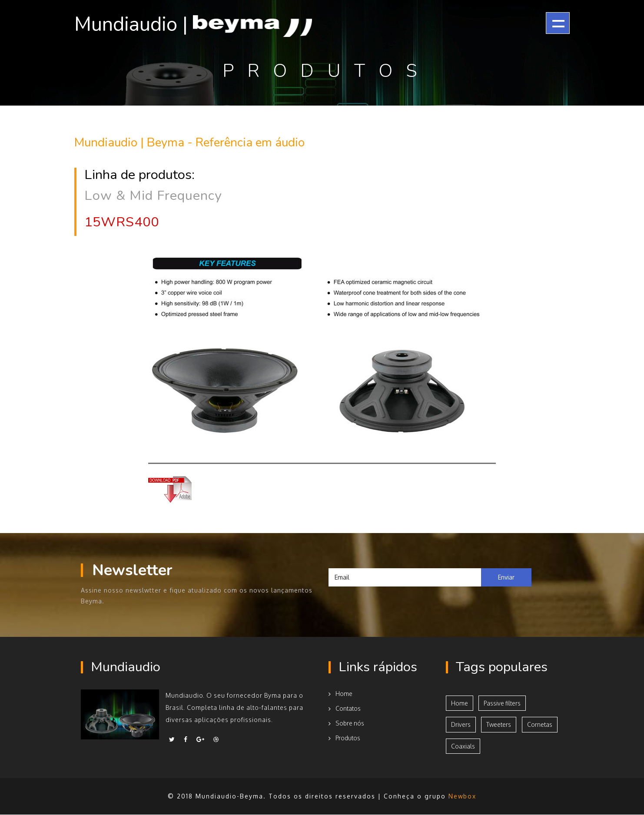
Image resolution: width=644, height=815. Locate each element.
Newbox (463, 797)
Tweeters (500, 724)
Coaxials (463, 746)
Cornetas (541, 724)
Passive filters (503, 703)
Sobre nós (347, 723)
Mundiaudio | (199, 24)
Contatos (345, 708)
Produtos (345, 737)
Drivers (461, 724)
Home (340, 693)
